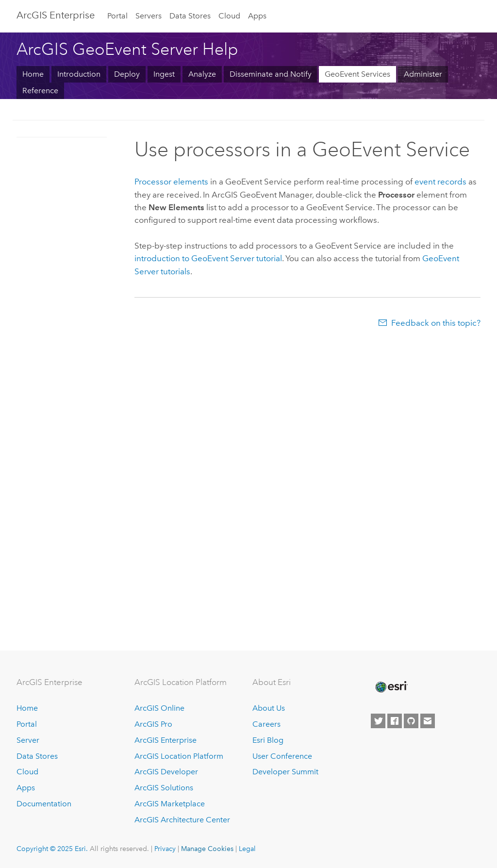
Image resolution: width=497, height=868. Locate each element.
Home (33, 74)
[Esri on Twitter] (378, 721)
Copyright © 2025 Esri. (52, 849)
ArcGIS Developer (166, 772)
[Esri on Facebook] (395, 721)
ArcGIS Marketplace (170, 804)
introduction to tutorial (208, 258)
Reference (40, 91)
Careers (266, 724)
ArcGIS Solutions (164, 788)
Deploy (127, 74)
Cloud (229, 16)
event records (440, 182)
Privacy (165, 849)
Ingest (164, 74)
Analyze (202, 74)
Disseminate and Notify (271, 74)
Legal (247, 849)
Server (28, 740)
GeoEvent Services (357, 74)
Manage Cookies (207, 849)
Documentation (44, 804)
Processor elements (171, 182)
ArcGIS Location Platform (179, 756)
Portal (117, 16)
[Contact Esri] (428, 721)
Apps (257, 16)
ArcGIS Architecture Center (182, 820)
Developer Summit (285, 772)
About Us (269, 708)
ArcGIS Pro (153, 724)
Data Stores (190, 16)
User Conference (282, 756)
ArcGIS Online (159, 708)
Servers (149, 16)
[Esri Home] (391, 687)
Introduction (79, 74)
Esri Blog (268, 740)
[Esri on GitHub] (411, 721)
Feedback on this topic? (436, 323)
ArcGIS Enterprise (56, 15)
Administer (423, 74)
